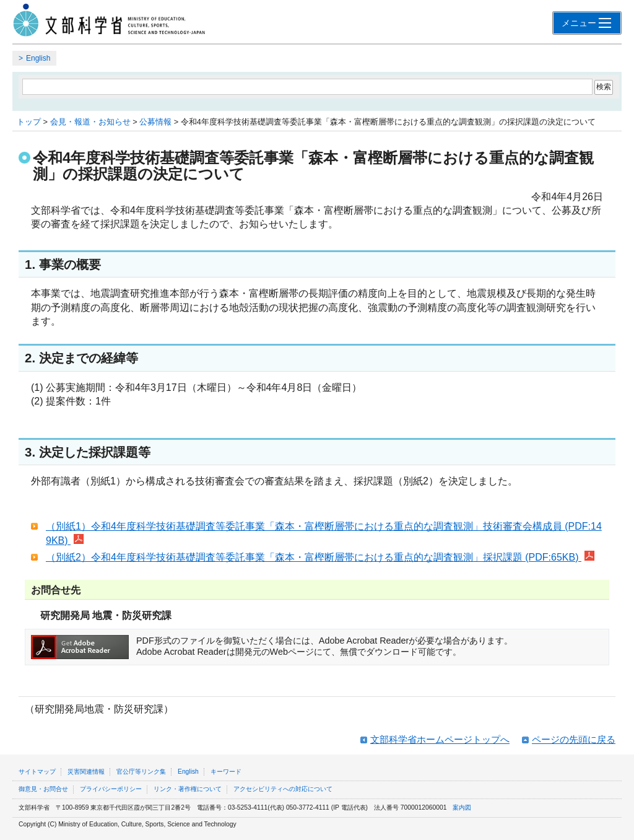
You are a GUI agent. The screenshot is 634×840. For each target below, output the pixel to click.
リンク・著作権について (188, 789)
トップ (29, 122)
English (38, 58)
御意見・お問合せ (43, 789)
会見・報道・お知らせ (90, 122)
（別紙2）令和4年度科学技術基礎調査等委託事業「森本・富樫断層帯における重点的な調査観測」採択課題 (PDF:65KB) (320, 557)
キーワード (226, 772)
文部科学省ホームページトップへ (440, 739)
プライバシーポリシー (111, 789)
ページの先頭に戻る (574, 739)
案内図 (462, 807)
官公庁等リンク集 (141, 772)
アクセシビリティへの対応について (283, 789)
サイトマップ (37, 772)
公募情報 (155, 122)
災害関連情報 (86, 772)
